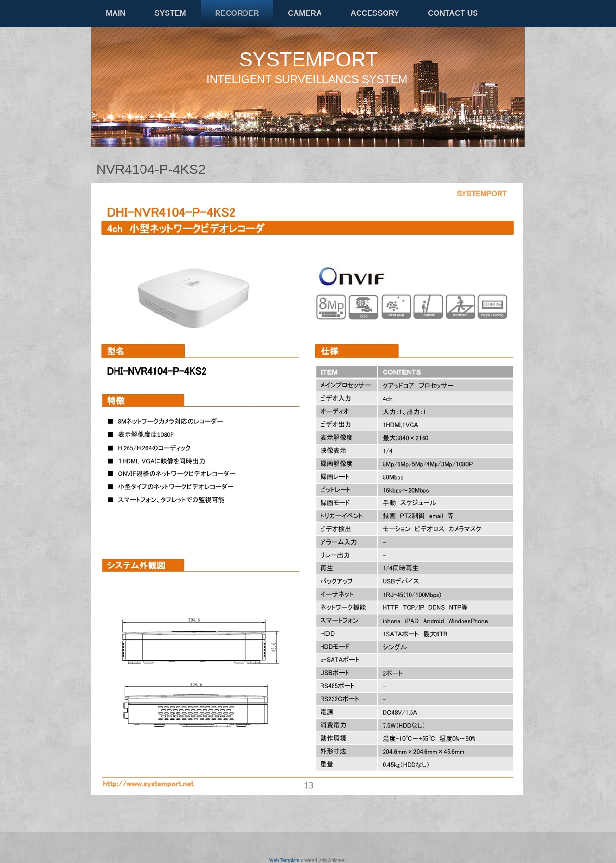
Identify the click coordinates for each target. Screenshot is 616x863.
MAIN (116, 13)
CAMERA (305, 13)
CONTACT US (453, 13)
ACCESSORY (375, 13)
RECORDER (237, 13)
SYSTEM (170, 13)
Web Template (284, 860)
